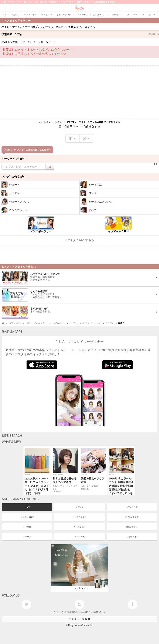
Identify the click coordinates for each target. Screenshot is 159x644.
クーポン (27, 537)
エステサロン (132, 527)
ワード (51, 42)
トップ (27, 507)
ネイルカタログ (132, 517)
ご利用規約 (71, 612)
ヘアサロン (27, 527)
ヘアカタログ (132, 507)
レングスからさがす (13, 176)
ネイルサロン (79, 527)
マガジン (79, 507)
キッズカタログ (79, 517)
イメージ (26, 42)
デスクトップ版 (79, 619)
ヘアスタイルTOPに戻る (80, 240)
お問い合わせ (100, 612)
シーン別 (39, 42)
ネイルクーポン (79, 537)
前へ (73, 138)
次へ (87, 138)
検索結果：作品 (80, 34)
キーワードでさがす (13, 159)
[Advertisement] (79, 92)
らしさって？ (59, 612)
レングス (13, 42)
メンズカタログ (27, 517)
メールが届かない (85, 612)
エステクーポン (132, 537)
